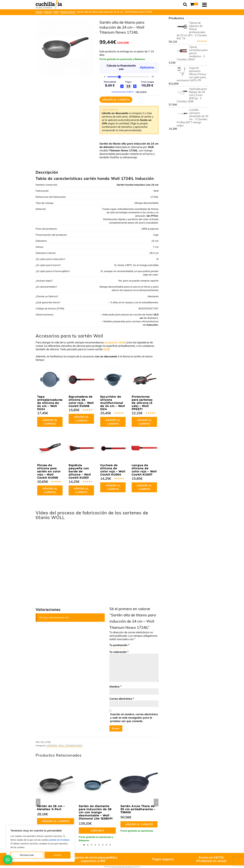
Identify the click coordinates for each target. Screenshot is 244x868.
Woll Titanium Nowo (70, 746)
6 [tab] (103, 845)
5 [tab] (99, 845)
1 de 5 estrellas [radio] (111, 648)
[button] (8, 860)
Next (156, 803)
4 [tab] (95, 845)
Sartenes (52, 746)
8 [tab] (110, 845)
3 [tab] (91, 845)
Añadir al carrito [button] (50, 422)
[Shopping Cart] (195, 5)
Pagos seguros (163, 859)
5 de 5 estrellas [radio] (124, 648)
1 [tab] (84, 845)
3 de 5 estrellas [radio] (117, 648)
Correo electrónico (122, 699)
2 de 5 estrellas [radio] (114, 648)
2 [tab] (88, 845)
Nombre (115, 687)
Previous (38, 803)
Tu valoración (119, 652)
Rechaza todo (27, 855)
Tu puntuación (119, 645)
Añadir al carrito (116, 100)
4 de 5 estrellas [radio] (121, 648)
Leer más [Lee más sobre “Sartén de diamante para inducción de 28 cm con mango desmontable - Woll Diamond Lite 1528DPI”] (97, 830)
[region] (40, 844)
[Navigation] (204, 5)
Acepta (57, 855)
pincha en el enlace (59, 840)
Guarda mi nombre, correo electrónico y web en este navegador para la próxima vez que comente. (134, 718)
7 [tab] (106, 845)
